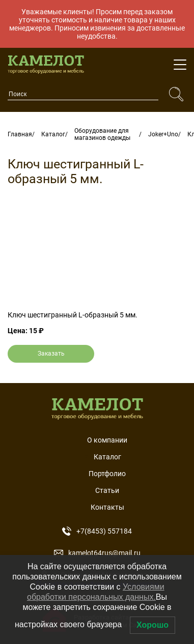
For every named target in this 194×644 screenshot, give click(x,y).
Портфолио (107, 474)
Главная (20, 134)
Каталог (53, 134)
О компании (107, 440)
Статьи (107, 490)
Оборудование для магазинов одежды (102, 134)
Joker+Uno (163, 134)
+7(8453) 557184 (97, 531)
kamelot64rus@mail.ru (97, 553)
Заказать (51, 354)
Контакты (107, 507)
